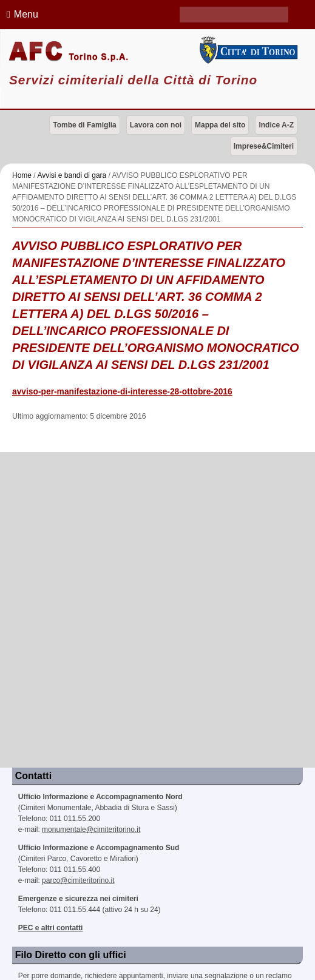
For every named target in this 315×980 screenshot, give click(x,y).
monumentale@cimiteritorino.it (91, 830)
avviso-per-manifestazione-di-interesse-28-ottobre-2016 (122, 392)
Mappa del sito (220, 125)
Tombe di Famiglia (84, 125)
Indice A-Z (276, 125)
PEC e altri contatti (51, 928)
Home (22, 175)
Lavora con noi (156, 125)
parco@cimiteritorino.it (78, 880)
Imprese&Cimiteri (264, 146)
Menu (21, 14)
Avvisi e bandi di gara (72, 175)
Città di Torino (247, 50)
